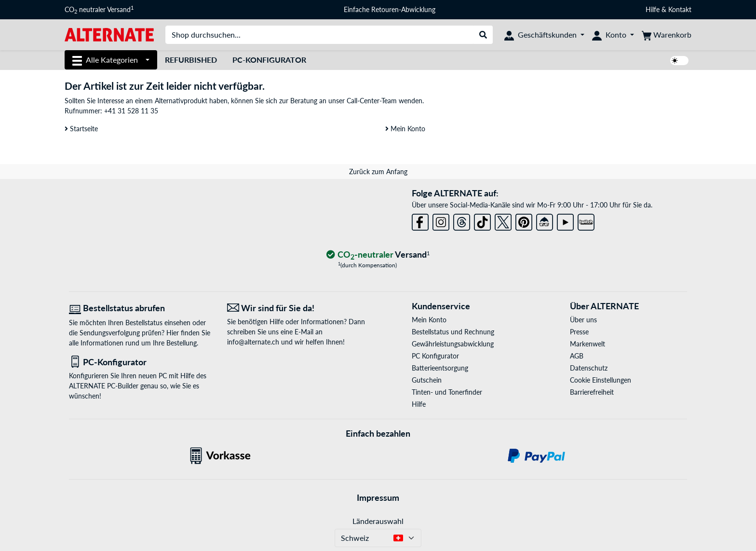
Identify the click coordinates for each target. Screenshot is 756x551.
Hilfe (653, 9)
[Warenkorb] (667, 35)
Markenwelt (587, 344)
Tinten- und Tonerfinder (447, 392)
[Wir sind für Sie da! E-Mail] (299, 308)
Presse (579, 332)
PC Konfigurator (435, 356)
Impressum (378, 497)
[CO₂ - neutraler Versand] (378, 255)
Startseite (81, 129)
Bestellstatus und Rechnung (453, 332)
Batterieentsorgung (440, 368)
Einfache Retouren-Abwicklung (390, 9)
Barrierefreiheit (592, 392)
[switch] (679, 61)
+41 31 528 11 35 (131, 111)
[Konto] (613, 35)
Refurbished (191, 60)
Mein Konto (405, 129)
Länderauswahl (378, 521)
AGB (577, 356)
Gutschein (427, 380)
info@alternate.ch (253, 342)
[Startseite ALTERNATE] (109, 34)
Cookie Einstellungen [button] (601, 380)
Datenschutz (589, 368)
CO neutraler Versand (99, 10)
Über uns (583, 320)
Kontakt (680, 9)
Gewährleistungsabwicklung (453, 344)
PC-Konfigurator (269, 60)
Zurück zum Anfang (378, 172)
